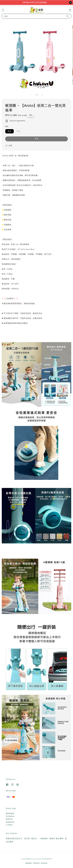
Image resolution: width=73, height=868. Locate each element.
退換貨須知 (10, 822)
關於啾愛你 (10, 814)
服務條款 (29, 863)
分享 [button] (9, 146)
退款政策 (44, 863)
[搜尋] (67, 16)
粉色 (19, 131)
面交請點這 (10, 816)
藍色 (9, 131)
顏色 (7, 126)
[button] (3, 10)
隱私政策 (36, 863)
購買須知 (9, 819)
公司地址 (9, 825)
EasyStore (48, 859)
